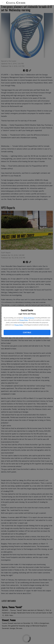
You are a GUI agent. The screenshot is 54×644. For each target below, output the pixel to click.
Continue (27, 332)
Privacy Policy (24, 320)
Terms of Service (29, 318)
